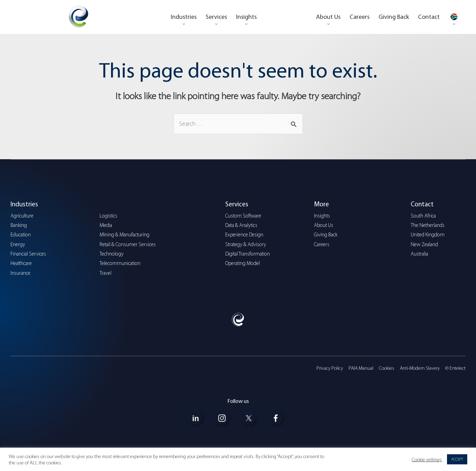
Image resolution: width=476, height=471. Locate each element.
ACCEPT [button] (457, 459)
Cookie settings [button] (427, 459)
